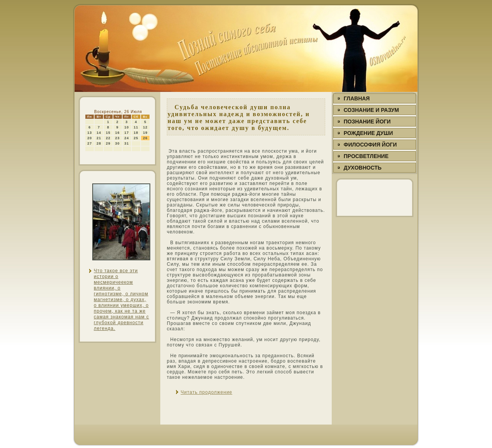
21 (99, 138)
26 (145, 138)
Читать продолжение (206, 392)
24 (127, 138)
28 (99, 143)
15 (108, 133)
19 (145, 133)
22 (108, 138)
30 (118, 143)
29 (108, 143)
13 (90, 133)
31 (127, 143)
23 (118, 138)
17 (127, 133)
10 (127, 127)
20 (90, 138)
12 (145, 127)
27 (90, 143)
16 (118, 133)
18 (136, 133)
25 (136, 138)
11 (136, 127)
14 (99, 133)
